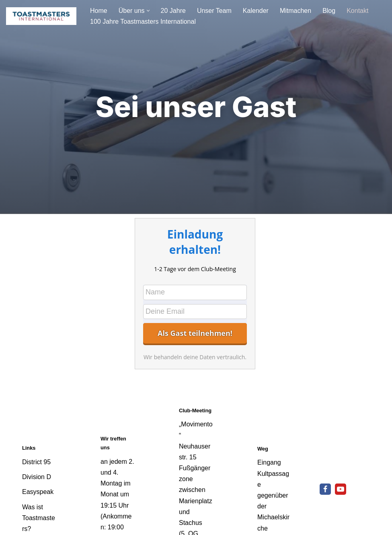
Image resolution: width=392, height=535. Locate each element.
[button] (148, 11)
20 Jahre (173, 11)
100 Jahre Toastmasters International (143, 22)
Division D (37, 477)
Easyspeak (38, 492)
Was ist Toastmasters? (39, 518)
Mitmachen (296, 11)
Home (99, 11)
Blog (329, 11)
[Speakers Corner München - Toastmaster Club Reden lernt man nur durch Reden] (41, 16)
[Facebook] (325, 489)
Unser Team (214, 11)
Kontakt (357, 11)
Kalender (256, 11)
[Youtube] (341, 489)
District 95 (36, 462)
